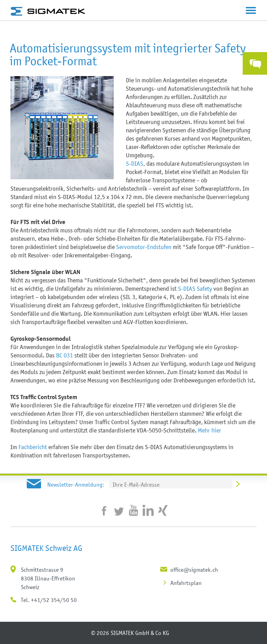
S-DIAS (135, 164)
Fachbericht (33, 447)
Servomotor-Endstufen (144, 247)
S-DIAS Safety (195, 289)
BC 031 (64, 355)
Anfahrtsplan (186, 583)
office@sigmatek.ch (194, 570)
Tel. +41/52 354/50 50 (49, 600)
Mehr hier (209, 430)
